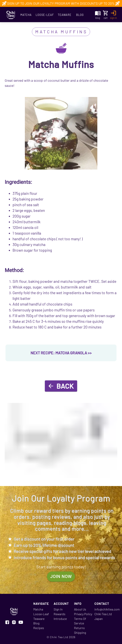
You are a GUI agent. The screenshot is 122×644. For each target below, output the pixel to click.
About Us (80, 609)
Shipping (80, 633)
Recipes (39, 628)
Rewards (60, 614)
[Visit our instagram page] (14, 623)
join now (61, 577)
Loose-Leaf (45, 15)
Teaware (65, 15)
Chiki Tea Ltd (103, 614)
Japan (99, 619)
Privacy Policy (83, 614)
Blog (80, 15)
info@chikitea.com (107, 609)
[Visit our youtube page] (21, 623)
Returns (79, 628)
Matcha (26, 15)
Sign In (58, 609)
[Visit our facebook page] (7, 623)
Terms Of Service (80, 621)
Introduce (60, 619)
